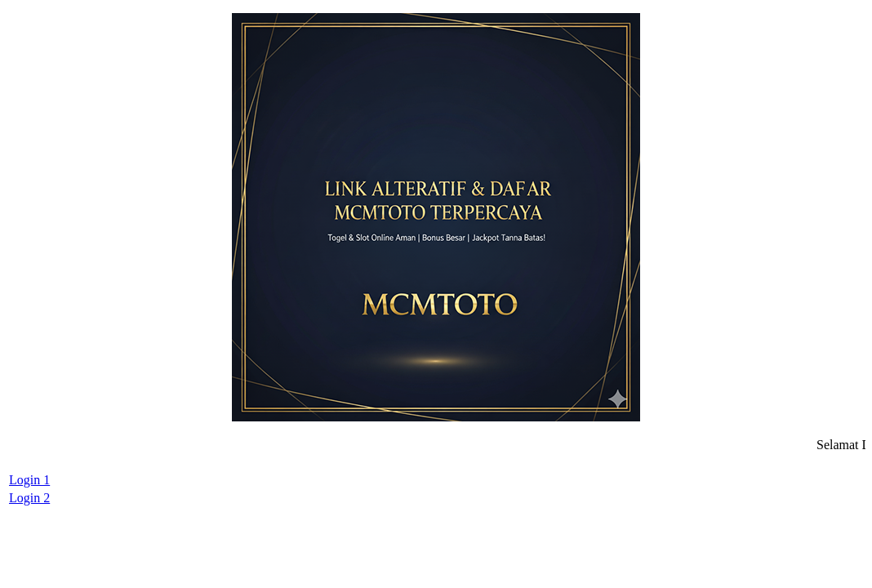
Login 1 (29, 480)
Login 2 (29, 498)
